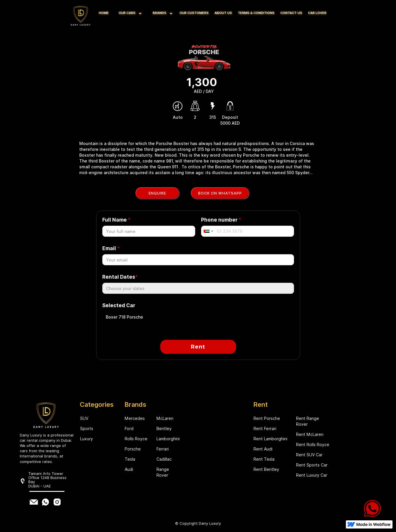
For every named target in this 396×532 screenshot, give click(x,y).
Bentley (164, 429)
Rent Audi (263, 449)
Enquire (157, 193)
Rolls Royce (136, 439)
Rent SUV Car (309, 455)
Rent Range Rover (308, 421)
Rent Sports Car (312, 465)
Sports (87, 429)
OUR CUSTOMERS (194, 13)
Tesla (130, 459)
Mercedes (135, 418)
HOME (104, 13)
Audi (129, 469)
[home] (81, 15)
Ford (129, 429)
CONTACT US (291, 13)
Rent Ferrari (265, 429)
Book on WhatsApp (220, 193)
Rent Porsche (267, 418)
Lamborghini (168, 439)
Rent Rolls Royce (313, 445)
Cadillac (164, 459)
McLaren (165, 418)
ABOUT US (223, 13)
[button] (129, 13)
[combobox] (208, 231)
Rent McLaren (310, 434)
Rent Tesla (264, 459)
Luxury (87, 439)
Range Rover (163, 472)
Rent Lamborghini (270, 439)
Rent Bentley (266, 469)
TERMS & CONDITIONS (256, 13)
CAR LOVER (317, 13)
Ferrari (163, 449)
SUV (84, 418)
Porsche (133, 449)
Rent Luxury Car (312, 475)
